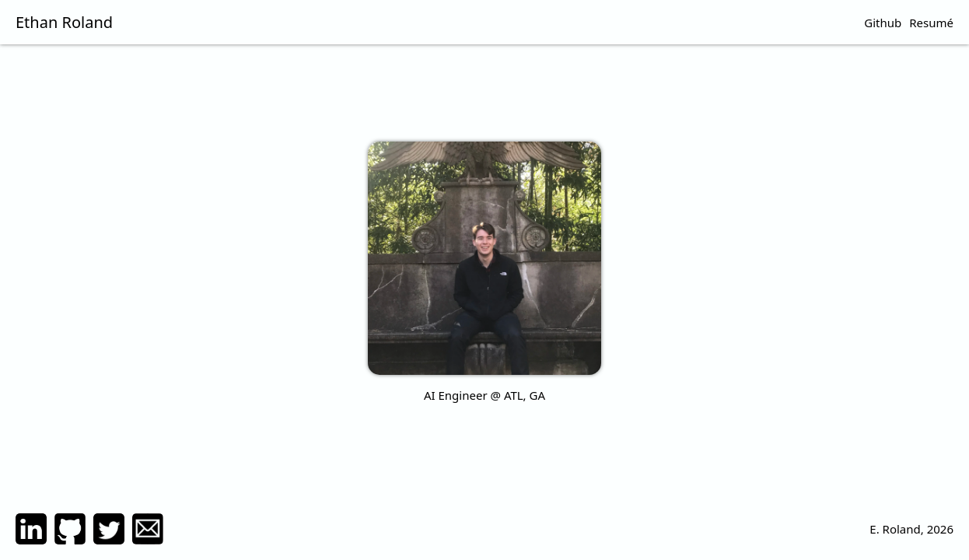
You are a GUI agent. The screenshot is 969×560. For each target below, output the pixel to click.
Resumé (931, 23)
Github (883, 23)
